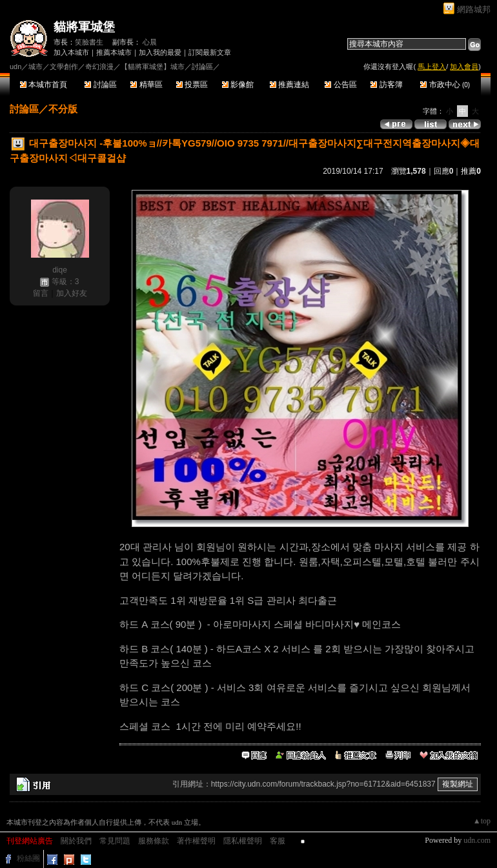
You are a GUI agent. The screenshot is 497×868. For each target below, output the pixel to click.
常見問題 (115, 841)
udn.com (477, 840)
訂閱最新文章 (210, 52)
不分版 (63, 109)
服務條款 (154, 841)
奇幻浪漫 (99, 67)
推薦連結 (289, 85)
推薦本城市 (114, 52)
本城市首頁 (44, 85)
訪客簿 (386, 85)
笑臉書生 (89, 42)
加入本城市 (71, 52)
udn (15, 67)
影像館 (238, 85)
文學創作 (64, 67)
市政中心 (445, 85)
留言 (41, 293)
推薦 (471, 171)
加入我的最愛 (160, 52)
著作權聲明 (196, 841)
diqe (60, 270)
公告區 (340, 85)
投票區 (192, 85)
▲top (482, 821)
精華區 (146, 85)
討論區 (100, 85)
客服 (278, 841)
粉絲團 (28, 858)
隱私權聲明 (243, 841)
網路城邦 (474, 9)
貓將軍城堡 (84, 27)
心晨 (150, 42)
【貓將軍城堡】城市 (153, 67)
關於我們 (76, 841)
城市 (35, 67)
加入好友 (72, 293)
